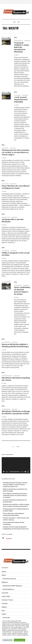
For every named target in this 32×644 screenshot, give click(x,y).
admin (17, 55)
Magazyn (4, 607)
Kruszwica (5, 603)
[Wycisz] (25, 472)
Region (4, 575)
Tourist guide (6, 618)
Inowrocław (5, 593)
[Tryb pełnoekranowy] (28, 472)
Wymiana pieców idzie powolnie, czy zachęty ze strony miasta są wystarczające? (16, 152)
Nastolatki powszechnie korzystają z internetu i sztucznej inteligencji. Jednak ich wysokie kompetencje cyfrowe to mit (15, 485)
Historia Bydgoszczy (8, 589)
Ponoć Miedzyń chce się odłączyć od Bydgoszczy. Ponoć (16, 187)
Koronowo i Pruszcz (7, 600)
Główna (4, 572)
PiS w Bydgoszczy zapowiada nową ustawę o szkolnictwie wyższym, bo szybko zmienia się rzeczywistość (15, 495)
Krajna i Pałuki (6, 596)
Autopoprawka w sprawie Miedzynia (13, 221)
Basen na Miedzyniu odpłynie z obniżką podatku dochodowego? (15, 345)
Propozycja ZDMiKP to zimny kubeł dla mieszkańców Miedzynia (21, 47)
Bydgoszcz (27, 41)
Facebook (9, 538)
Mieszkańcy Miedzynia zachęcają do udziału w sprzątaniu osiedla (16, 412)
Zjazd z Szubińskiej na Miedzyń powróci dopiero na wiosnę (22, 291)
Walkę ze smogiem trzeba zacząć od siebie (16, 254)
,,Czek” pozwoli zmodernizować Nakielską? (21, 100)
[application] (16, 465)
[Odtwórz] (4, 472)
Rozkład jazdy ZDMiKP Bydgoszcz (12, 586)
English (4, 614)
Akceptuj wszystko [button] (20, 640)
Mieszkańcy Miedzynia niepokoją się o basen (16, 379)
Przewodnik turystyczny (9, 579)
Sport (3, 610)
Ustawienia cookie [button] (8, 640)
